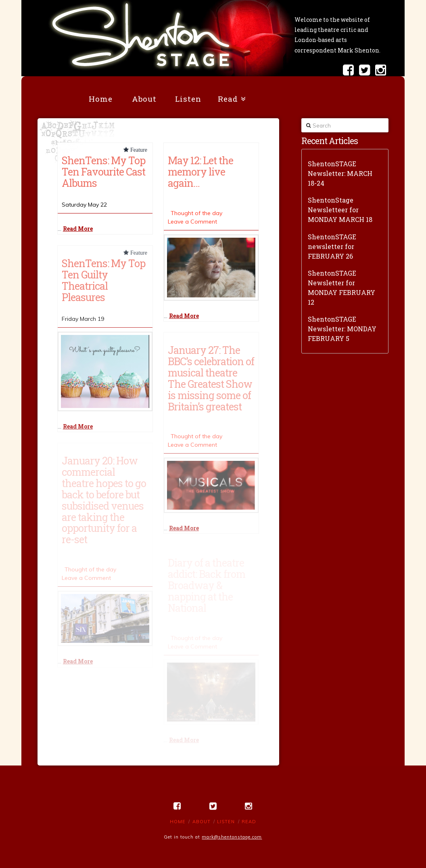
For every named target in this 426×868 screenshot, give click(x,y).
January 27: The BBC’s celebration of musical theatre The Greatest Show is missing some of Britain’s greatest (211, 378)
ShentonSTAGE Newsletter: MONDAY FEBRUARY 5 (342, 329)
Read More (78, 229)
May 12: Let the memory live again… (200, 172)
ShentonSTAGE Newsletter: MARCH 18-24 (340, 173)
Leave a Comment (192, 222)
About (202, 822)
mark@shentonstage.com (232, 837)
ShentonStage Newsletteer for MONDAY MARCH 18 (340, 210)
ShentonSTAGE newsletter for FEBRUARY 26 (332, 246)
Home (178, 822)
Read (249, 822)
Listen (226, 822)
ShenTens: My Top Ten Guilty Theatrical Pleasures (103, 280)
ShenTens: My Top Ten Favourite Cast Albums (103, 172)
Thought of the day (196, 213)
